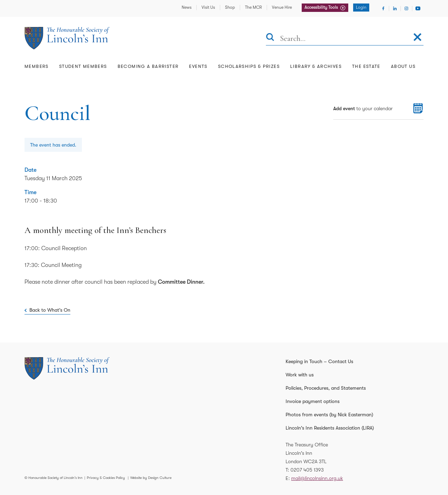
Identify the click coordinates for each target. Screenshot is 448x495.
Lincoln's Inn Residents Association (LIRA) (330, 428)
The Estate (366, 66)
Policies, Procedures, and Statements (326, 388)
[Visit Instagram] (406, 8)
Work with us (300, 375)
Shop (230, 7)
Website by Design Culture (151, 478)
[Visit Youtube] (418, 8)
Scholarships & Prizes (249, 66)
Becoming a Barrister (148, 66)
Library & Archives (316, 66)
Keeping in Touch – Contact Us (319, 361)
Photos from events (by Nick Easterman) (329, 415)
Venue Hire (282, 7)
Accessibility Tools (322, 7)
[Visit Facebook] (383, 8)
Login (361, 7)
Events (198, 66)
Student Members (83, 66)
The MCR (253, 7)
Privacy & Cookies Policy (106, 478)
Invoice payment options (313, 401)
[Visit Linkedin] (395, 8)
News (187, 7)
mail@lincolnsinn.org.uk (317, 478)
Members (37, 66)
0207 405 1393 (307, 470)
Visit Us (208, 7)
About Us (403, 66)
